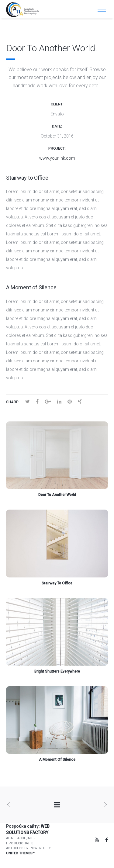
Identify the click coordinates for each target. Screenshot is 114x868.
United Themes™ (20, 853)
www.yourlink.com (57, 158)
